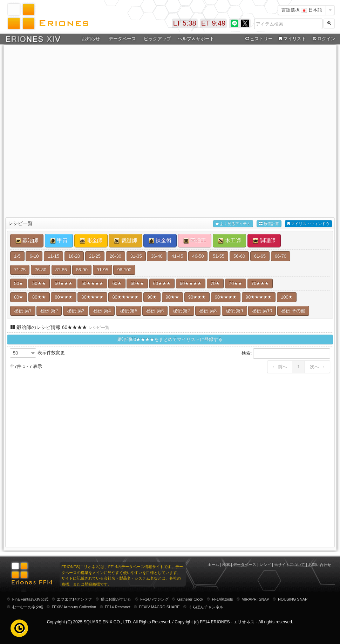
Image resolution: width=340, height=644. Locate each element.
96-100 (124, 270)
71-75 (20, 270)
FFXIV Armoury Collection (74, 607)
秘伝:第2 (49, 311)
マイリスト (291, 39)
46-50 (198, 256)
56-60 (239, 256)
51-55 (219, 256)
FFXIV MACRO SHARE (159, 607)
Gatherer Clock (190, 599)
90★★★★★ (259, 297)
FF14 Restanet (118, 607)
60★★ (137, 283)
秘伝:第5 (129, 311)
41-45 (177, 256)
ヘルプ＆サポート (196, 39)
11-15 (53, 256)
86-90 (82, 270)
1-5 (17, 256)
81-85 (61, 270)
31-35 (136, 256)
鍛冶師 (27, 240)
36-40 (157, 256)
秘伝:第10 (262, 311)
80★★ (39, 297)
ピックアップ (157, 39)
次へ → (317, 367)
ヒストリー (258, 39)
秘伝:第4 (102, 311)
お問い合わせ (320, 565)
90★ (152, 297)
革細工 (195, 240)
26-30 (115, 256)
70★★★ (260, 283)
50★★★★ (92, 283)
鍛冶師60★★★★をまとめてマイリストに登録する (170, 339)
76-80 (40, 270)
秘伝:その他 (293, 311)
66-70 (281, 256)
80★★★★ (92, 297)
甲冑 (59, 240)
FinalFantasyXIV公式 (30, 599)
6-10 (34, 256)
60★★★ (162, 283)
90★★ (172, 297)
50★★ (39, 283)
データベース (122, 39)
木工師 (229, 240)
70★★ (236, 283)
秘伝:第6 (155, 311)
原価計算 (269, 224)
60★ (117, 283)
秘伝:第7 (182, 311)
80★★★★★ (125, 297)
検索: (286, 353)
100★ (287, 297)
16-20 (74, 256)
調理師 (264, 240)
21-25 (95, 256)
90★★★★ (226, 297)
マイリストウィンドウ (308, 224)
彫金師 (91, 240)
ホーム (213, 565)
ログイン (324, 39)
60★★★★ (191, 283)
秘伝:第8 (208, 311)
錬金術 (160, 240)
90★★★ (197, 297)
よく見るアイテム (233, 224)
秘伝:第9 (234, 311)
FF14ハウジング (154, 599)
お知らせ (91, 39)
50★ (19, 283)
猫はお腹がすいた (116, 599)
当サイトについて (290, 565)
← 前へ (280, 367)
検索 (226, 565)
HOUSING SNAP (293, 599)
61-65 (260, 256)
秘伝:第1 (23, 311)
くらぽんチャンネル (206, 607)
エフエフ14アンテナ (74, 599)
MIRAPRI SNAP (255, 599)
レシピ (265, 565)
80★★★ (63, 297)
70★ (215, 283)
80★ (19, 297)
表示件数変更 (37, 353)
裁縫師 (125, 240)
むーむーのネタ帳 (28, 607)
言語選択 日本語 (302, 10)
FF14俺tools (223, 599)
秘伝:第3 (76, 311)
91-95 (103, 270)
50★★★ (63, 283)
